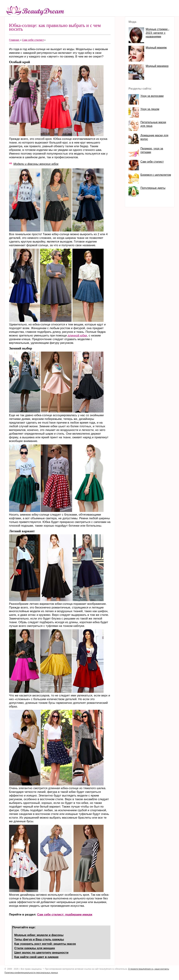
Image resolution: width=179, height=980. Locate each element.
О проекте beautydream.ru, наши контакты (149, 969)
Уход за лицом (150, 109)
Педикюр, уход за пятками (152, 150)
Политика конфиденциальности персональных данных (31, 973)
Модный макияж (156, 48)
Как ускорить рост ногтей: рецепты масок (45, 944)
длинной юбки (77, 336)
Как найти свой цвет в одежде (36, 957)
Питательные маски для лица (153, 124)
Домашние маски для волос (154, 137)
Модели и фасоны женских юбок (36, 164)
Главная (14, 40)
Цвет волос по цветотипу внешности (41, 953)
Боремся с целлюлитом (156, 175)
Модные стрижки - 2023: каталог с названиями (157, 33)
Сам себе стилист (33, 40)
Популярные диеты (153, 188)
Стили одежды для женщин (35, 948)
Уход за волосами (152, 96)
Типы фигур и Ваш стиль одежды (39, 939)
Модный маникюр (157, 66)
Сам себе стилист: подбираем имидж (65, 915)
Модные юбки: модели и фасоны (39, 935)
